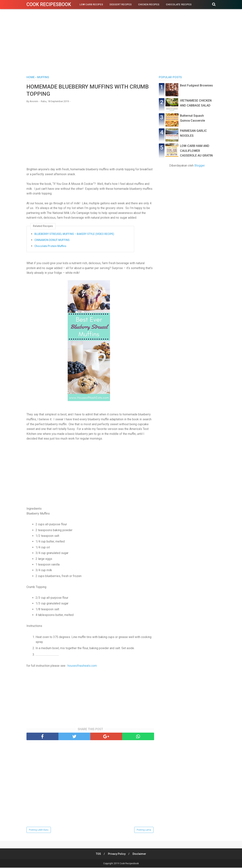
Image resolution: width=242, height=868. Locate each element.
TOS (98, 854)
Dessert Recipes (121, 5)
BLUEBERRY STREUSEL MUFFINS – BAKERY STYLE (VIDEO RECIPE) (74, 234)
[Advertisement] (121, 43)
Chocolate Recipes (179, 5)
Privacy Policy (117, 854)
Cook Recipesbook (49, 4)
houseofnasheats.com (82, 666)
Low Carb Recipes (91, 5)
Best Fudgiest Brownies (196, 85)
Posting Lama (144, 830)
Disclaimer (140, 854)
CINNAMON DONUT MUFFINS (52, 240)
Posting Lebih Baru (39, 830)
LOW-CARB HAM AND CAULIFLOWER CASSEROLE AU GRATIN (196, 151)
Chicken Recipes (149, 5)
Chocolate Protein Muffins (50, 246)
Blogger (199, 165)
